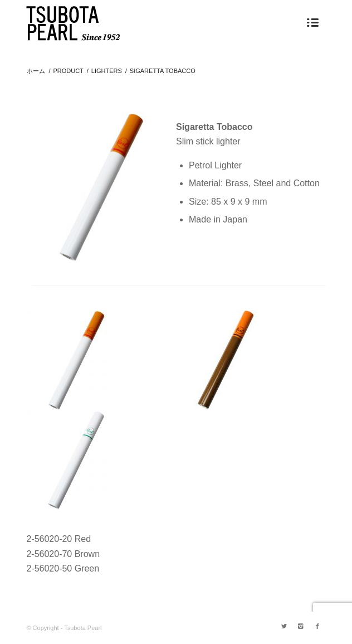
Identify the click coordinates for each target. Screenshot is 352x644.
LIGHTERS (107, 71)
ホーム (36, 71)
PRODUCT (68, 71)
